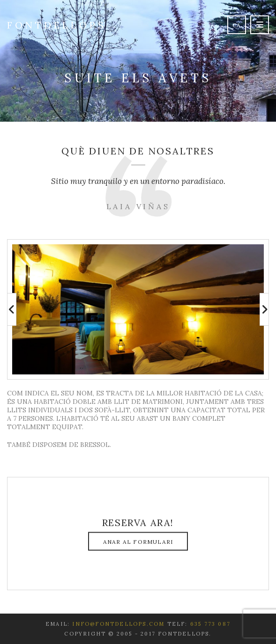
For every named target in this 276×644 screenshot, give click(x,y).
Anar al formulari (138, 542)
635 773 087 (210, 624)
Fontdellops (57, 25)
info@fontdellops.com (118, 624)
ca (237, 25)
